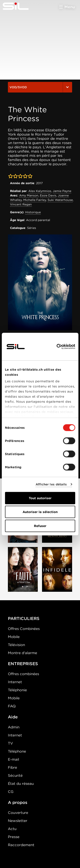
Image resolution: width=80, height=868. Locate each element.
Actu (12, 829)
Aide (13, 717)
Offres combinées (23, 674)
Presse (14, 837)
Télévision (16, 645)
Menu (70, 7)
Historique (33, 212)
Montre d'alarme (23, 653)
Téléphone (17, 751)
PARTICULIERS (24, 618)
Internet (15, 682)
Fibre (12, 767)
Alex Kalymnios (40, 191)
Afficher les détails (51, 484)
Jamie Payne (62, 191)
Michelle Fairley (35, 200)
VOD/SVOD (40, 87)
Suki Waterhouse (60, 200)
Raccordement (21, 845)
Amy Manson (29, 195)
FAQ (12, 706)
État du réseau (21, 784)
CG (11, 792)
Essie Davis (48, 195)
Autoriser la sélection (40, 512)
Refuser (40, 526)
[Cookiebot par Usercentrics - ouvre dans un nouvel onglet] (57, 346)
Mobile (14, 637)
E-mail (13, 759)
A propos (18, 802)
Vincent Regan (21, 204)
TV (10, 743)
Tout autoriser (40, 498)
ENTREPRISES (23, 664)
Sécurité (15, 775)
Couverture (18, 813)
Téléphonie (17, 690)
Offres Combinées (24, 629)
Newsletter (18, 821)
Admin (14, 727)
